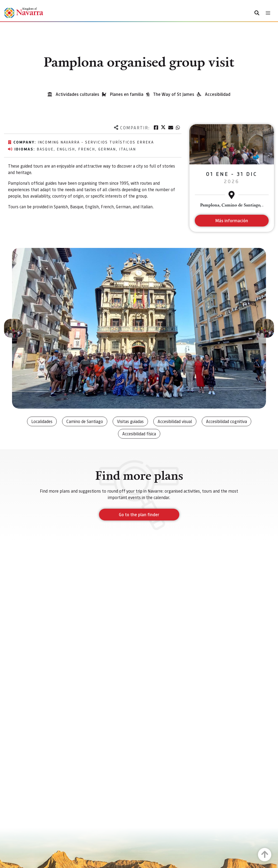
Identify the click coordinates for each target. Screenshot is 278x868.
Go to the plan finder (139, 514)
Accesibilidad (218, 94)
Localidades (42, 421)
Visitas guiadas (130, 421)
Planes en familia (127, 94)
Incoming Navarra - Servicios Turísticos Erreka (96, 142)
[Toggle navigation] (268, 13)
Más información (232, 220)
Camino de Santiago (85, 421)
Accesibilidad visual (175, 421)
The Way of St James (174, 94)
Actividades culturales (77, 94)
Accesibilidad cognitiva (226, 421)
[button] (13, 328)
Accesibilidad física (139, 434)
